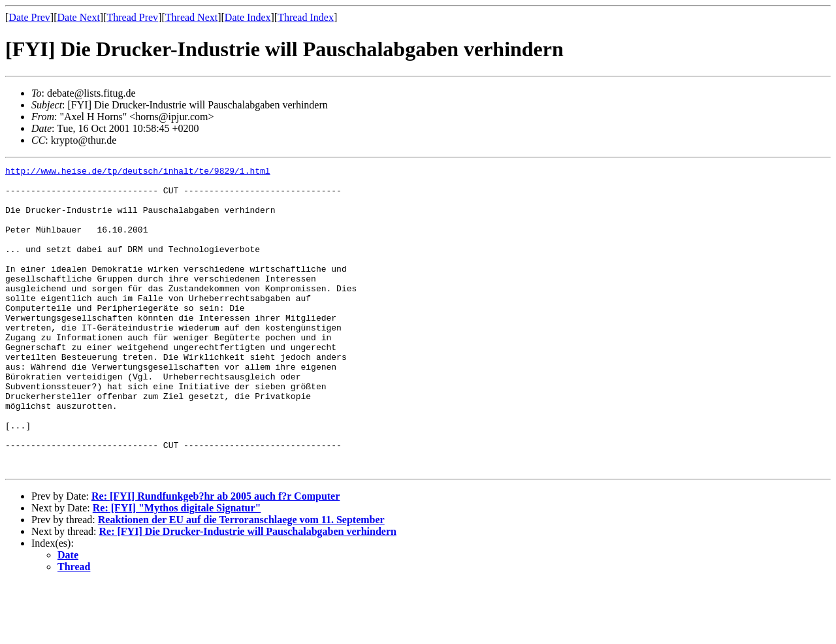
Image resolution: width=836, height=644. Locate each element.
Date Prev (29, 17)
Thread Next (191, 17)
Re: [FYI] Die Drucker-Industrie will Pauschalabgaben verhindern (248, 592)
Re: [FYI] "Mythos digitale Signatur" (177, 569)
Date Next (79, 17)
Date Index (248, 17)
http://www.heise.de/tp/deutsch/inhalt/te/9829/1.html (138, 172)
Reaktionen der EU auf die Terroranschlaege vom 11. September (241, 580)
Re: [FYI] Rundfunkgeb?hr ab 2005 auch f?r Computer (216, 557)
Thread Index (306, 17)
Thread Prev (132, 17)
